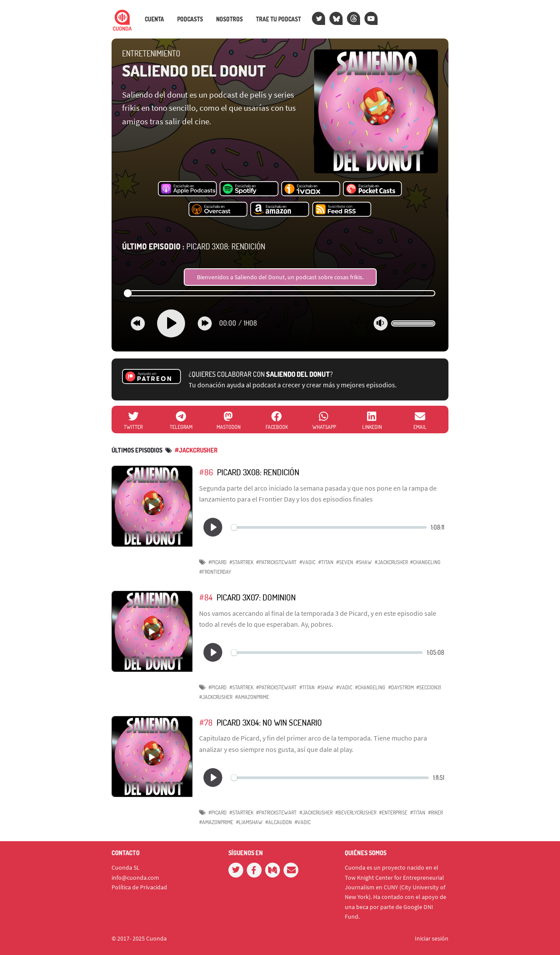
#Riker (435, 813)
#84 (206, 597)
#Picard (217, 562)
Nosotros (229, 19)
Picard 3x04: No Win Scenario (269, 722)
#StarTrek (241, 562)
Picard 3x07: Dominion (256, 597)
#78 (206, 722)
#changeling (425, 562)
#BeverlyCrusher (356, 813)
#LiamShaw (249, 822)
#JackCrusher (196, 450)
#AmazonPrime (252, 697)
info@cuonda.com (135, 878)
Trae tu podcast (278, 19)
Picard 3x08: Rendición (194, 246)
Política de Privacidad (139, 887)
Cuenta (154, 19)
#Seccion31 (429, 687)
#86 (206, 472)
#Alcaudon (278, 822)
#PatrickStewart (276, 562)
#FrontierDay (215, 572)
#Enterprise (393, 813)
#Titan (326, 562)
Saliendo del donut (194, 70)
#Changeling (370, 687)
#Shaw (364, 562)
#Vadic (307, 562)
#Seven (345, 562)
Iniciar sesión (432, 938)
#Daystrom (401, 687)
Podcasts (190, 19)
